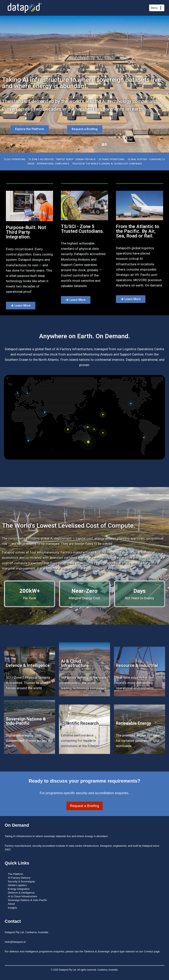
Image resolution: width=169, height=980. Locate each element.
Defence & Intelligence (28, 665)
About (11, 904)
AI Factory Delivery (19, 878)
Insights (12, 908)
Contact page (152, 951)
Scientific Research (80, 723)
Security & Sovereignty (21, 881)
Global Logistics (17, 885)
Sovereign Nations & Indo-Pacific (26, 721)
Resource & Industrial (137, 665)
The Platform (16, 874)
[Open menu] (157, 8)
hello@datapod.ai (15, 942)
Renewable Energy (134, 723)
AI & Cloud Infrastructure (75, 663)
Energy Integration (19, 889)
